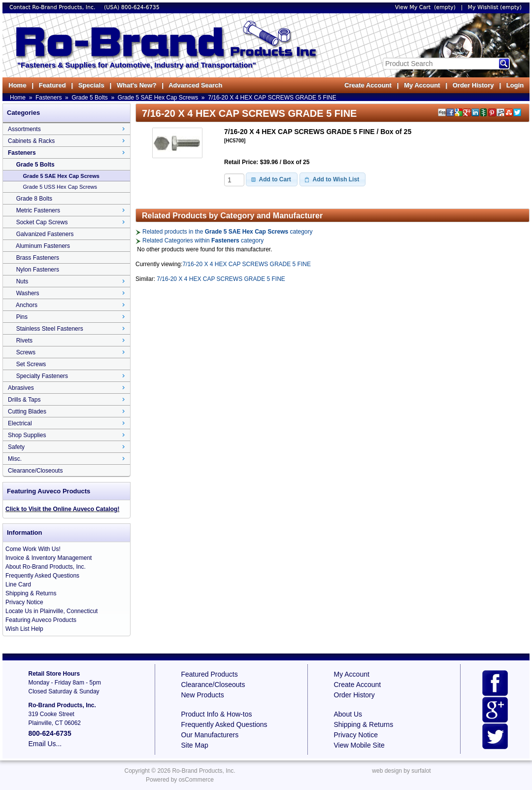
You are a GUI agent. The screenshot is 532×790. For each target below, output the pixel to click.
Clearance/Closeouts (35, 471)
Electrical (20, 423)
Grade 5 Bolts (89, 98)
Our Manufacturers (210, 735)
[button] (272, 179)
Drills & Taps (24, 400)
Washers (28, 293)
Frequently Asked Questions (42, 576)
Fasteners (49, 98)
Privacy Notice (24, 602)
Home (17, 85)
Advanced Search (195, 85)
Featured (52, 85)
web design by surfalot (401, 771)
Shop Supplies (27, 435)
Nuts (22, 281)
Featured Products (210, 674)
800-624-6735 (140, 7)
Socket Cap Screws (42, 222)
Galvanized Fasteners (45, 234)
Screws (26, 352)
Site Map (195, 745)
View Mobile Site (359, 745)
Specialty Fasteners (42, 376)
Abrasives (21, 388)
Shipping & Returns (31, 593)
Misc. (15, 459)
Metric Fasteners (38, 210)
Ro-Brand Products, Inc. (203, 771)
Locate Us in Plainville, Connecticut (51, 611)
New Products (203, 695)
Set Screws (31, 364)
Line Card (18, 584)
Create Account (368, 85)
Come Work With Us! (33, 549)
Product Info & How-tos (217, 714)
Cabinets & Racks (31, 141)
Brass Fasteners (38, 258)
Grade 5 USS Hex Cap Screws (60, 187)
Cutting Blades (27, 412)
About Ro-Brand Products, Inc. (46, 567)
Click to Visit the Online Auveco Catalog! (62, 509)
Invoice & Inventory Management (49, 558)
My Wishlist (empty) (495, 7)
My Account (422, 85)
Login (515, 85)
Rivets (24, 341)
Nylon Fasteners (38, 270)
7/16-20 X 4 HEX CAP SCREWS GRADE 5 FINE (272, 98)
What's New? (136, 85)
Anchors (27, 305)
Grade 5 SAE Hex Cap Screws (158, 98)
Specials (91, 85)
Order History (473, 85)
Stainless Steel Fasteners (50, 329)
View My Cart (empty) (425, 7)
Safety (16, 447)
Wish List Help (24, 629)
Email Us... (45, 744)
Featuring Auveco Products (41, 620)
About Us (348, 714)
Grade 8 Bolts (34, 199)
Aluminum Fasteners (43, 246)
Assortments (24, 129)
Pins (22, 317)
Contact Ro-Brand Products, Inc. (53, 7)
